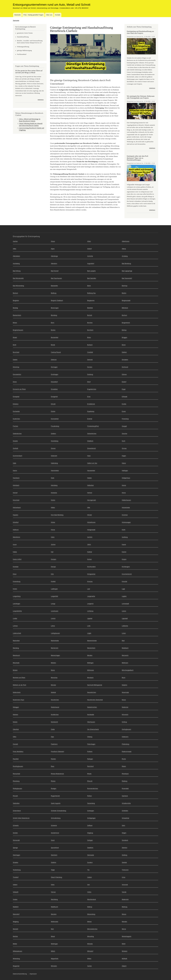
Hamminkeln (55, 471)
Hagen (124, 456)
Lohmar (15, 626)
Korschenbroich (127, 574)
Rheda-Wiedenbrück (57, 774)
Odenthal (16, 729)
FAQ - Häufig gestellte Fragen (33, 15)
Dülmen (124, 374)
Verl (88, 885)
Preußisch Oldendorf (58, 752)
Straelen (16, 862)
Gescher (125, 434)
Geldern (54, 434)
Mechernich (55, 648)
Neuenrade (125, 692)
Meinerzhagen (55, 655)
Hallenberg (54, 463)
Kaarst (124, 545)
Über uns (49, 15)
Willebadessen (18, 951)
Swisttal (124, 862)
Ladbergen (54, 589)
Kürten (15, 589)
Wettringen (54, 944)
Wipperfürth (55, 959)
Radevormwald (127, 752)
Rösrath (15, 796)
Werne (124, 929)
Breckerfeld (55, 337)
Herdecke (54, 493)
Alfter (15, 249)
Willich (53, 951)
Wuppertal (16, 966)
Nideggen (16, 707)
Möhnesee (91, 670)
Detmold (90, 360)
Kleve (15, 574)
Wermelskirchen (92, 929)
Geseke (15, 441)
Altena (124, 249)
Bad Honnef (55, 271)
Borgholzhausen (18, 330)
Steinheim (54, 855)
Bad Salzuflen (92, 278)
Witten (89, 959)
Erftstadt (125, 397)
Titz (88, 870)
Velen (53, 885)
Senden (15, 833)
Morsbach (90, 678)
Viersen (53, 892)
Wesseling (91, 936)
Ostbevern (125, 737)
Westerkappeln (127, 936)
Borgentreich (126, 323)
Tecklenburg (17, 870)
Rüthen (90, 796)
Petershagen (91, 744)
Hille (89, 508)
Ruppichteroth (55, 796)
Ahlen (89, 241)
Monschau (54, 678)
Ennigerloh (54, 397)
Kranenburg (17, 582)
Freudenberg (55, 426)
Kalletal (90, 552)
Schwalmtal (126, 818)
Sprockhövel (55, 848)
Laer (89, 589)
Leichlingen (17, 604)
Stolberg (125, 855)
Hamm (15, 471)
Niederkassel (55, 707)
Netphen (125, 685)
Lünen (124, 633)
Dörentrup (16, 367)
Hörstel (90, 515)
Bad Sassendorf (127, 278)
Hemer (124, 485)
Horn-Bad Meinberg (57, 515)
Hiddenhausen (126, 500)
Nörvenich (125, 715)
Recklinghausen (18, 766)
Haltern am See (92, 463)
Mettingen (90, 663)
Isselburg (125, 537)
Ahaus (53, 241)
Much (124, 678)
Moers (53, 670)
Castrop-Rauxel (56, 352)
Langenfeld (54, 596)
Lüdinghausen (55, 633)
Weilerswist (55, 922)
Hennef (15, 493)
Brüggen (125, 337)
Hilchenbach (17, 508)
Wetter (15, 944)
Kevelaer (16, 567)
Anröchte (90, 256)
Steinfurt (125, 848)
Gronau (124, 448)
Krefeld (53, 582)
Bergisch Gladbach (57, 301)
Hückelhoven (91, 522)
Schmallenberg (56, 818)
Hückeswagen (126, 522)
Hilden (53, 508)
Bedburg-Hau (92, 293)
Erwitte (124, 404)
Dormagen (54, 367)
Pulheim (90, 752)
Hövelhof (16, 522)
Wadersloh (125, 899)
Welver (89, 922)
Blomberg (54, 315)
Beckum (16, 293)
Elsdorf (124, 382)
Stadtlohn (90, 848)
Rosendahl (125, 789)
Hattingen (125, 471)
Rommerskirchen (93, 789)
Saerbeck (125, 796)
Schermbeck (17, 811)
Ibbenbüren (17, 537)
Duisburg (90, 374)
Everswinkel (55, 419)
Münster (54, 685)
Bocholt (90, 315)
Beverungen (55, 308)
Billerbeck (125, 308)
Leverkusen (55, 611)
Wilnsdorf (90, 951)
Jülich (89, 545)
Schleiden (125, 811)
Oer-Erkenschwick (93, 729)
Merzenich (125, 655)
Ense (89, 397)
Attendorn (54, 264)
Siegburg (90, 833)
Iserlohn (90, 537)
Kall (52, 552)
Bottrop (124, 330)
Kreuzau (90, 582)
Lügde (89, 633)
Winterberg (16, 959)
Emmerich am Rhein (19, 389)
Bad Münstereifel (18, 278)
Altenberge (54, 256)
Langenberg (17, 596)
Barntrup (125, 286)
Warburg (125, 907)
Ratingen (90, 759)
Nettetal (53, 692)
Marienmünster (92, 641)
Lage (123, 589)
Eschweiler (16, 411)
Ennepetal (16, 397)
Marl (123, 641)
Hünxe (53, 530)
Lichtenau (90, 611)
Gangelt (124, 426)
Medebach (125, 648)
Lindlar (15, 618)
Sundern (90, 862)
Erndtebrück (91, 404)
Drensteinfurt (17, 374)
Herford (90, 493)
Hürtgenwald (91, 530)
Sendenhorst (55, 833)
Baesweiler (54, 286)
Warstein (54, 914)
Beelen (124, 293)
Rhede (89, 774)
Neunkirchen (55, 700)
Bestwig (15, 308)
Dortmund (125, 367)
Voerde (124, 892)
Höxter (53, 522)
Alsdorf (90, 249)
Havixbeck (16, 478)
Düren (15, 382)
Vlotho (89, 892)
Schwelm (16, 826)
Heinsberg (54, 485)
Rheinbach (125, 774)
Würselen (54, 966)
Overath (15, 744)
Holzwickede (126, 508)
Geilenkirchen (17, 434)
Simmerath (16, 840)
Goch (124, 441)
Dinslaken (125, 360)
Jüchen (53, 545)
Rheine (53, 781)
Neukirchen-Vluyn (19, 700)
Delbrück (54, 360)
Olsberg (90, 737)
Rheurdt (90, 781)
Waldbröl (16, 907)
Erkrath (53, 404)
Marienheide (55, 641)
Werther (15, 936)
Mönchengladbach (128, 670)
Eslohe (53, 411)
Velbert (15, 885)
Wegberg (16, 922)
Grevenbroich (92, 448)
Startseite (17, 15)
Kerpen (124, 559)
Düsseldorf (54, 382)
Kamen (124, 552)
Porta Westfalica (18, 752)
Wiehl (124, 944)
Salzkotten (16, 803)
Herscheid (16, 500)
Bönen (15, 323)
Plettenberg (126, 744)
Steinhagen (17, 855)
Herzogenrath (92, 500)
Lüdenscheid (17, 633)
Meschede (16, 663)
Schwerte (54, 826)
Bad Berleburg (126, 264)
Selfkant (90, 826)
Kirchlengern (126, 567)
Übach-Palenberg (57, 877)
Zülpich (124, 966)
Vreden (15, 899)
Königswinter (91, 574)
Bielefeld (90, 308)
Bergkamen (91, 301)
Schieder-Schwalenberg (59, 811)
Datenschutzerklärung (20, 974)
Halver (124, 463)
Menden (90, 655)
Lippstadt (125, 618)
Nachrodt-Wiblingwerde (95, 685)
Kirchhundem (91, 567)
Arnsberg (125, 256)
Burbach (90, 345)
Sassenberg (91, 803)
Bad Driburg (17, 271)
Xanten (90, 966)
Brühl (15, 345)
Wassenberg (91, 914)
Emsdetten (54, 389)
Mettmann (125, 663)
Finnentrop (125, 419)
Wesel (53, 936)
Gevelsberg (55, 441)
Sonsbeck (125, 840)
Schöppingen (91, 818)
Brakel (15, 337)
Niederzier (125, 707)
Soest (53, 840)
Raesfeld (16, 759)
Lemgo (53, 604)
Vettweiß (16, 892)
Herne (124, 493)
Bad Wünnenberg (18, 286)
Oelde (53, 729)
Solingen (90, 840)
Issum (15, 545)
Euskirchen (16, 419)
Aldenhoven (126, 241)
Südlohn (54, 862)
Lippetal (90, 618)
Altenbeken (16, 256)
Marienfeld (16, 641)
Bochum (124, 315)
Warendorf (16, 914)
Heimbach (16, 485)
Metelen (54, 663)
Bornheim (90, 330)
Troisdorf (16, 877)
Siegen (124, 833)
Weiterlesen (41, 100)
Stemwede (91, 855)
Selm (123, 826)
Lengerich (90, 604)
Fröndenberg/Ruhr (93, 426)
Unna (124, 877)
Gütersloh (54, 456)
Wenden (125, 922)
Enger (124, 389)
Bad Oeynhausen (56, 278)
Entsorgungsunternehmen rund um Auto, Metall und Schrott (52, 5)
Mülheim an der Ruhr (20, 685)
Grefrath (16, 448)
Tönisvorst (125, 870)
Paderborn (54, 744)
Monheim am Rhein (19, 678)
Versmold (125, 885)
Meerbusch (16, 655)
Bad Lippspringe (127, 271)
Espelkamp (91, 411)
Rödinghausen (18, 789)
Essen (124, 411)
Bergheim (16, 301)
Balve (89, 286)
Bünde (53, 345)
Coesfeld (90, 352)
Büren (124, 345)
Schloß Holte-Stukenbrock (21, 818)
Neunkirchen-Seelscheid (95, 700)
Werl (52, 929)
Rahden (53, 759)
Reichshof (90, 766)
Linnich (53, 618)
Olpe (52, 737)
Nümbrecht (54, 722)
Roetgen (54, 789)
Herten (53, 500)
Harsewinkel (91, 471)
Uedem (90, 877)
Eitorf (89, 382)
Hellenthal (90, 485)
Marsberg (16, 648)
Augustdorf (91, 264)
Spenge (15, 848)
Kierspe (53, 567)
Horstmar (125, 515)
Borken (53, 330)
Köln (52, 574)
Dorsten (90, 367)
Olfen (15, 737)
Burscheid (16, 352)
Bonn (53, 323)
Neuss (124, 700)
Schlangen (91, 811)
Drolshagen (55, 374)
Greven (53, 448)
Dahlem (124, 352)
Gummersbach (18, 456)
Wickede (90, 944)
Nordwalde (91, 715)
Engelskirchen (92, 389)
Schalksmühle (126, 803)
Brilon (89, 337)
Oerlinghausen (127, 729)
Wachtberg (54, 899)
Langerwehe (91, 596)
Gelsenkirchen (92, 434)
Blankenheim (17, 315)
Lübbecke (125, 626)
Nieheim (16, 715)
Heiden (90, 478)
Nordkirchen (55, 715)
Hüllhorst (16, 530)
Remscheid (16, 774)
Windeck (125, 951)
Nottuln (15, 722)
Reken (124, 766)
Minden (15, 670)
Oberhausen (91, 722)
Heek (53, 478)
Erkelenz (16, 404)
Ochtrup (124, 722)
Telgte (53, 870)
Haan (89, 456)
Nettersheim (17, 692)
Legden (124, 596)
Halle (15, 463)
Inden (53, 537)
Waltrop (90, 907)
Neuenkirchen (92, 692)
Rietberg (125, 781)
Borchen (90, 323)
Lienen (124, 611)
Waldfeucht (55, 907)
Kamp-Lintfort (17, 559)
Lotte (89, 626)
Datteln (15, 360)
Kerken (90, 559)
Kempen (54, 559)
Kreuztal (125, 582)
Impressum (33, 974)
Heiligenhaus (126, 478)
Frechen (16, 426)
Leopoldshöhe (17, 611)
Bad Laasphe (91, 271)
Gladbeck (90, 441)
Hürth (124, 530)
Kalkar (15, 552)
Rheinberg (16, 781)
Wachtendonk (92, 899)
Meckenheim (91, 648)
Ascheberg (16, 264)
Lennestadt (125, 604)
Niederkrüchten (92, 707)
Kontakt (58, 15)
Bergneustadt (126, 301)
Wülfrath (125, 959)
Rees (53, 766)
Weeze (124, 914)
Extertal (90, 419)
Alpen (53, 249)
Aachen (15, 241)
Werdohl (16, 929)
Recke (124, 759)
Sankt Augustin (56, 803)
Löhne (53, 626)
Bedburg (54, 293)
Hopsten (16, 515)
